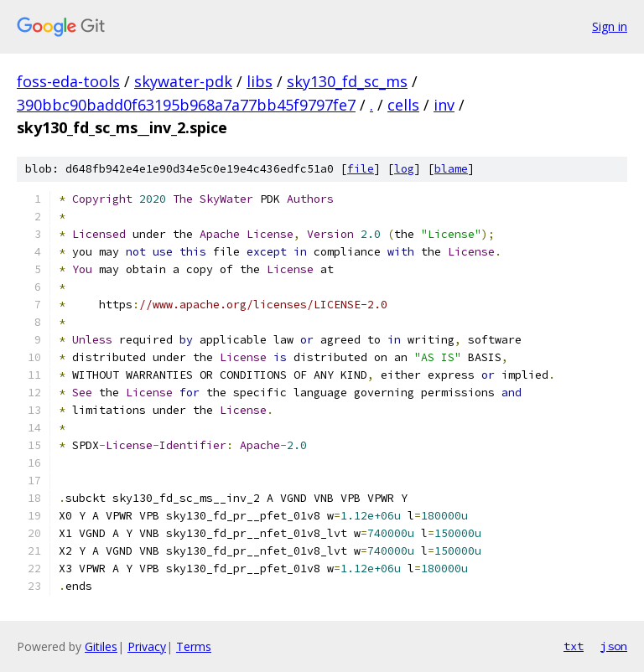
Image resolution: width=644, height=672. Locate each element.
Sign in (610, 26)
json (614, 646)
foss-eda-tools (68, 81)
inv (444, 105)
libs (260, 81)
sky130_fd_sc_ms (347, 81)
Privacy (147, 646)
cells (403, 105)
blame (451, 169)
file (361, 169)
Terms (194, 646)
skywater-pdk (183, 81)
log (404, 169)
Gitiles (101, 646)
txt (574, 646)
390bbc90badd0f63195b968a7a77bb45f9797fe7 (186, 105)
